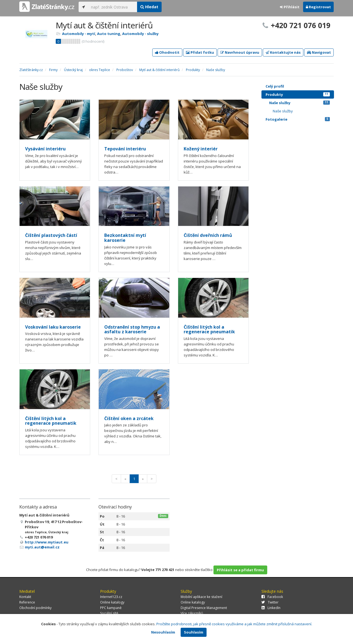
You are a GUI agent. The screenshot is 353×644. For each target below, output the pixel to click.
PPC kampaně (111, 608)
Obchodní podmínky (35, 608)
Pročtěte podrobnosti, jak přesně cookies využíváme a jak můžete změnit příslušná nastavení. (234, 624)
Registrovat (318, 7)
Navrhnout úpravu (240, 52)
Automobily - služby (140, 34)
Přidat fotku (200, 52)
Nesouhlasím (163, 632)
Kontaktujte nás (283, 52)
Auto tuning (109, 34)
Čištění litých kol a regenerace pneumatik (209, 329)
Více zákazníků (192, 613)
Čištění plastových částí (51, 235)
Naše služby (299, 103)
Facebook (272, 597)
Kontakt (25, 597)
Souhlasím (194, 632)
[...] (113, 7)
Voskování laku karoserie (53, 327)
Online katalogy (112, 602)
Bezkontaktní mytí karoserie (125, 238)
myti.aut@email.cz (42, 547)
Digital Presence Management (204, 608)
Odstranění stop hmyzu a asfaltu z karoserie (132, 329)
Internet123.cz (111, 597)
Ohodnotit (167, 52)
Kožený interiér (201, 149)
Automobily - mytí (79, 34)
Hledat (149, 7)
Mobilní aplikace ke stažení (201, 597)
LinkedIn (271, 608)
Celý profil (275, 86)
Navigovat (319, 52)
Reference (27, 602)
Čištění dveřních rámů (208, 235)
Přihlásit (290, 7)
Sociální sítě (109, 613)
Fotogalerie (298, 119)
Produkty (298, 94)
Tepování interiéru (125, 149)
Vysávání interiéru (45, 149)
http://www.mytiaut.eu (47, 542)
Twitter (270, 602)
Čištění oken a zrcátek (129, 418)
